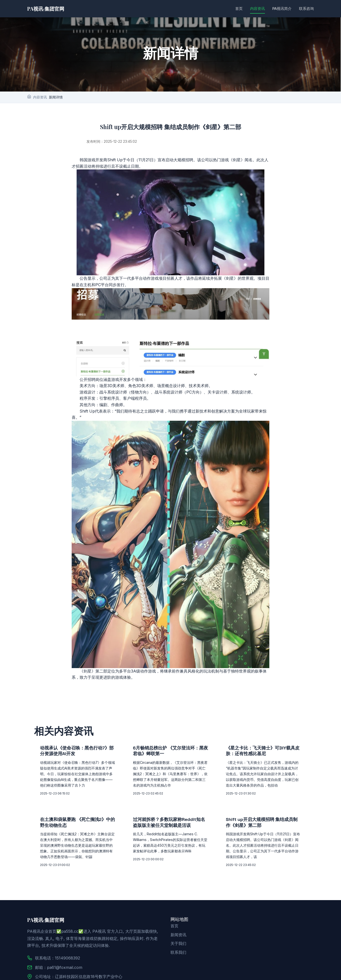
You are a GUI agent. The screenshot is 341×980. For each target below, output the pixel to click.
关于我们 (178, 943)
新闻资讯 (178, 935)
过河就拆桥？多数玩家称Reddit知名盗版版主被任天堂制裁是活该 (169, 822)
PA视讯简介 (282, 9)
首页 (239, 9)
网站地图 (179, 919)
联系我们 (178, 952)
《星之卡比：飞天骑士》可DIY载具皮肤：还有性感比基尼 (263, 751)
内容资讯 (257, 9)
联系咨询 (306, 9)
